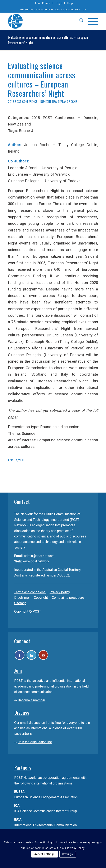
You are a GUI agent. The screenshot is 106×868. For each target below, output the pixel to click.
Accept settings (44, 854)
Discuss (22, 714)
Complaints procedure (68, 598)
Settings (68, 854)
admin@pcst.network (39, 556)
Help (70, 3)
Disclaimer (22, 598)
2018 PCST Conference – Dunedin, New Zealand (38, 101)
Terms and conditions (30, 592)
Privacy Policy (76, 848)
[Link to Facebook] (20, 656)
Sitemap (20, 603)
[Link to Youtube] (48, 656)
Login (59, 3)
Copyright (41, 598)
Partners (23, 769)
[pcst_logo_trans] (44, 21)
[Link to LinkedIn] (34, 656)
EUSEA (19, 793)
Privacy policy (60, 592)
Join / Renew (43, 3)
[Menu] (91, 21)
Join (18, 672)
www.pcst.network (36, 561)
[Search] (79, 21)
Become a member (32, 702)
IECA (18, 821)
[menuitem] (43, 3)
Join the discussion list (35, 744)
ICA (17, 807)
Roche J (74, 101)
